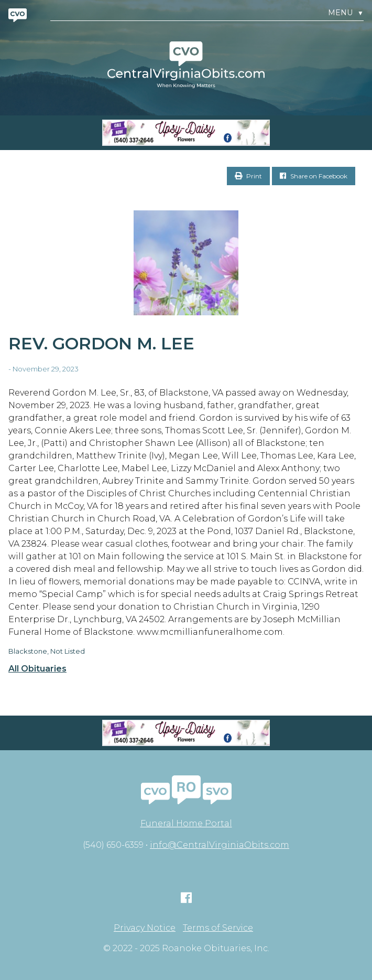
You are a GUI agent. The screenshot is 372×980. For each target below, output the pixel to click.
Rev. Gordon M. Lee (101, 343)
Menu (346, 13)
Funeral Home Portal (186, 823)
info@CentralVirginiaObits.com (220, 845)
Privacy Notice (145, 928)
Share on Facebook (314, 176)
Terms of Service (218, 928)
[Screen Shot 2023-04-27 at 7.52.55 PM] (186, 133)
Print (248, 176)
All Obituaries (37, 669)
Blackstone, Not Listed (47, 651)
